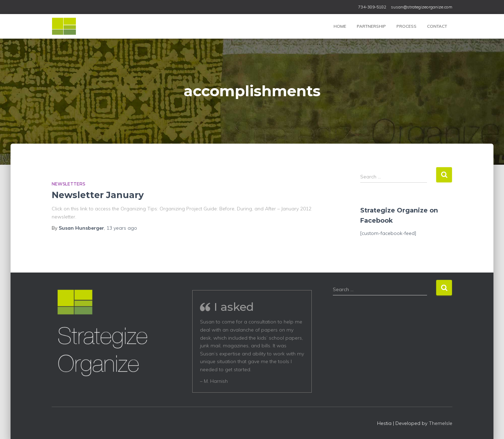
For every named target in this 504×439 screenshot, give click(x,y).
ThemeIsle (441, 423)
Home (340, 26)
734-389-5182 (372, 7)
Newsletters (68, 184)
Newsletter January (98, 195)
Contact (437, 26)
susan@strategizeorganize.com (422, 7)
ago (122, 228)
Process (406, 26)
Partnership (371, 26)
